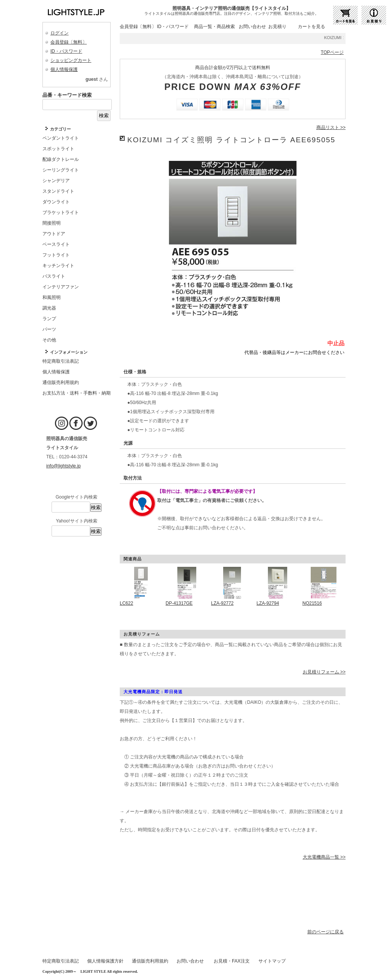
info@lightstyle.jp (63, 466)
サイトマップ (272, 961)
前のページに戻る (325, 932)
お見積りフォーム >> (324, 672)
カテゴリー (60, 129)
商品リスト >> (331, 127)
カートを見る (311, 27)
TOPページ (332, 52)
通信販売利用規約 (150, 961)
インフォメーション (69, 352)
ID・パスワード (66, 51)
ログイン (59, 33)
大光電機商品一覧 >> (324, 857)
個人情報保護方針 (105, 961)
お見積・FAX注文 (232, 961)
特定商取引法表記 (61, 961)
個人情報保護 (64, 69)
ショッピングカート (71, 60)
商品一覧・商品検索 (214, 27)
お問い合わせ (252, 27)
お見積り (277, 27)
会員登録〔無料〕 (69, 42)
